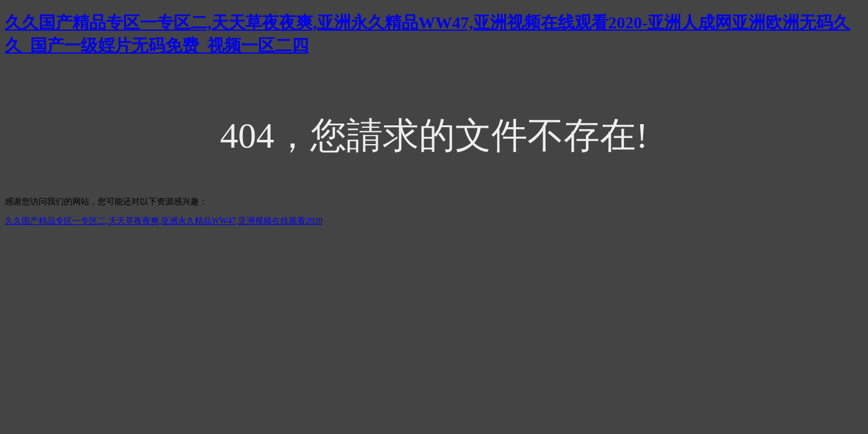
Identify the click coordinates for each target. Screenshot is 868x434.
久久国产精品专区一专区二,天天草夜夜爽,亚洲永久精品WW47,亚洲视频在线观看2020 (164, 221)
